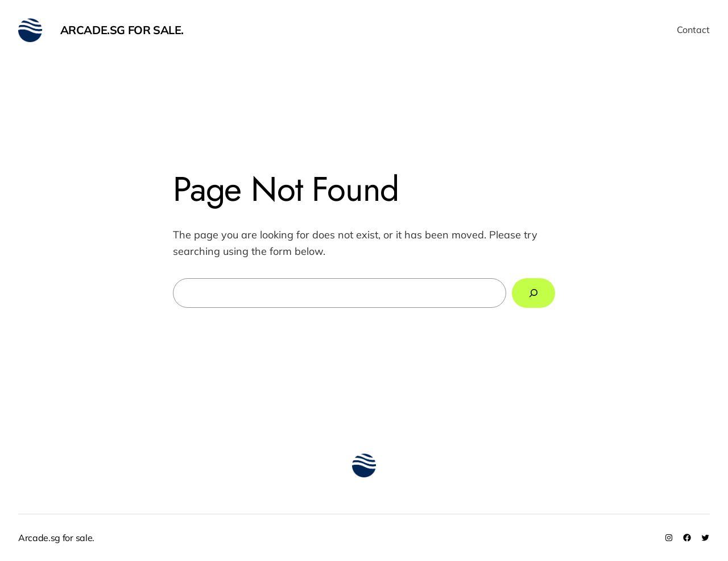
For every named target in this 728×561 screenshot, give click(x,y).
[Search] (533, 293)
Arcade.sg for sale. (122, 30)
